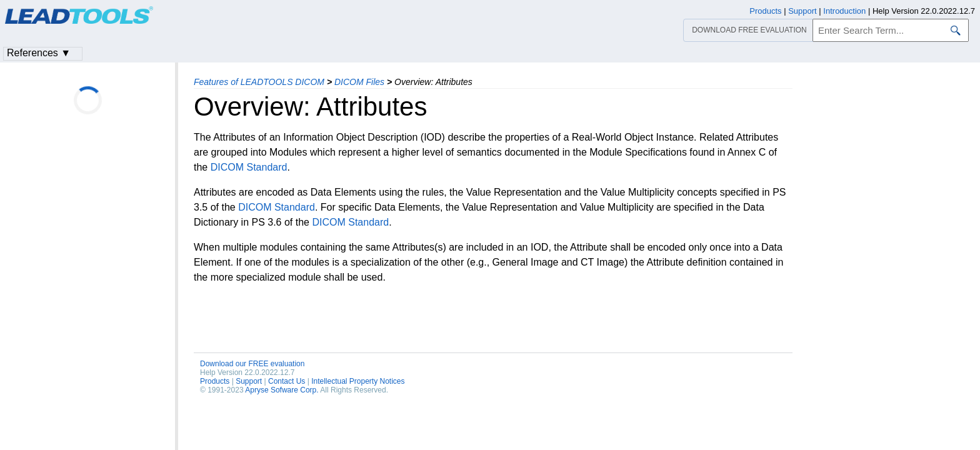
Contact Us (287, 381)
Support (249, 381)
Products (215, 381)
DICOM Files (359, 82)
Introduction (844, 11)
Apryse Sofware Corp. (282, 390)
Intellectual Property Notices (358, 381)
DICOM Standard (249, 167)
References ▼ (39, 53)
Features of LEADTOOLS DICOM (259, 82)
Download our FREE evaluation (252, 364)
